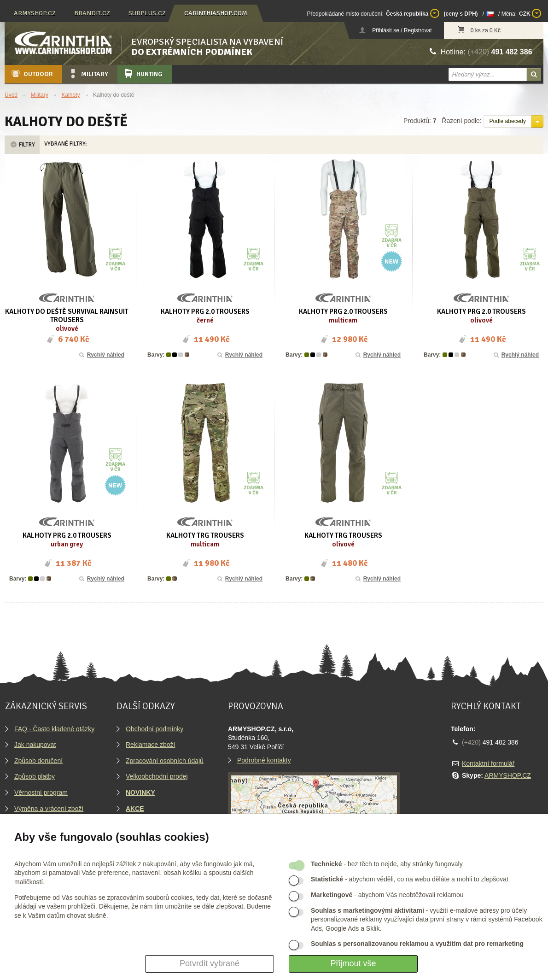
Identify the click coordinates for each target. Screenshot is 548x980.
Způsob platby (35, 776)
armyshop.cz (35, 13)
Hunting (143, 74)
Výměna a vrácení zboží (49, 809)
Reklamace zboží (150, 745)
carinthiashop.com (216, 13)
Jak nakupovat (35, 745)
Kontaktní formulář (488, 763)
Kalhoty (70, 95)
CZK (530, 13)
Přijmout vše (353, 963)
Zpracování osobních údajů (165, 761)
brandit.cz (92, 13)
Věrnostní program (41, 792)
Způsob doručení (38, 761)
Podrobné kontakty (264, 760)
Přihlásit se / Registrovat (402, 30)
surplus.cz (147, 13)
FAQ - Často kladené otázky (54, 729)
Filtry (22, 145)
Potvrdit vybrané (210, 963)
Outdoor (32, 74)
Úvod (11, 95)
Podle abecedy (508, 121)
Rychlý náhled (101, 355)
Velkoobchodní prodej (157, 776)
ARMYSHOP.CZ (508, 775)
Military (88, 74)
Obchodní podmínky (154, 729)
